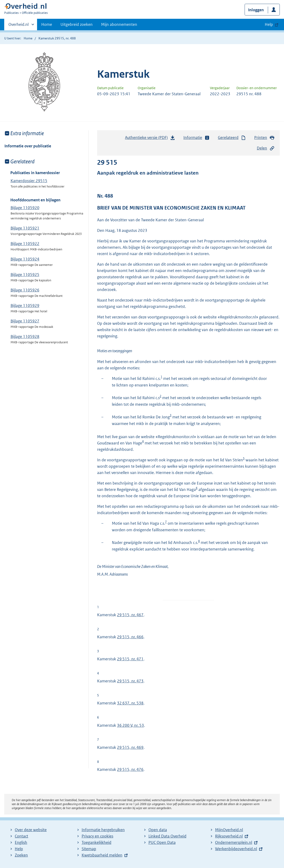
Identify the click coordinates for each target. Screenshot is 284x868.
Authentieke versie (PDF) (150, 139)
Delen (266, 148)
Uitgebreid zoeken (77, 24)
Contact (21, 836)
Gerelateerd (232, 138)
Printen (264, 138)
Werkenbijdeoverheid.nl (236, 849)
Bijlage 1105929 (25, 306)
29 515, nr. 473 (130, 681)
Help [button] (269, 24)
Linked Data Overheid (167, 836)
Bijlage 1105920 (25, 208)
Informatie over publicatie (28, 146)
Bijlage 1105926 (25, 290)
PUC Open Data (162, 842)
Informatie (197, 138)
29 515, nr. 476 (130, 769)
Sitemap (89, 849)
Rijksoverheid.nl (229, 836)
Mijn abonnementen (119, 24)
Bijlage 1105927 (25, 321)
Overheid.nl (19, 26)
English (21, 842)
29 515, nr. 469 (130, 747)
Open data (158, 830)
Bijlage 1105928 (25, 336)
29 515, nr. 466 (130, 637)
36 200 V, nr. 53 (131, 725)
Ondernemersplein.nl (234, 842)
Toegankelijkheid (97, 842)
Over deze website (31, 830)
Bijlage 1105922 (25, 244)
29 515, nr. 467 (130, 615)
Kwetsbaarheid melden (102, 855)
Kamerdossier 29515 (29, 181)
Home (47, 24)
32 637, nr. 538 (130, 703)
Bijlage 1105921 (25, 228)
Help (19, 849)
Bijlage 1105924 (25, 259)
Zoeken (21, 855)
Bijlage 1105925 (25, 275)
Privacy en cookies (97, 836)
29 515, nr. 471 (130, 659)
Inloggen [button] (256, 10)
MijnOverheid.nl (229, 830)
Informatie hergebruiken (103, 830)
